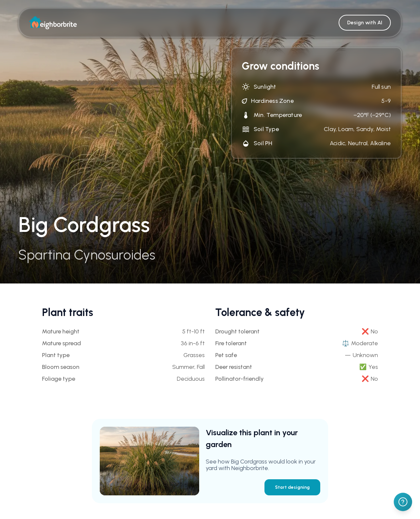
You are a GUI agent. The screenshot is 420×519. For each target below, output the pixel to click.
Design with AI (365, 23)
